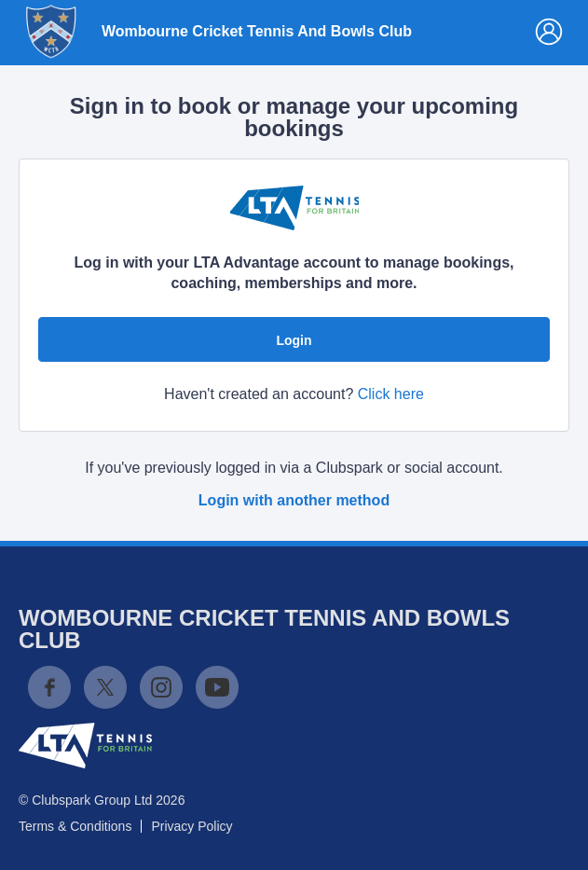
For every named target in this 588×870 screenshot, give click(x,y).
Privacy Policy (191, 826)
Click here (391, 394)
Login (294, 340)
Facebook (49, 687)
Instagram (161, 687)
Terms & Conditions (75, 826)
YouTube (217, 687)
